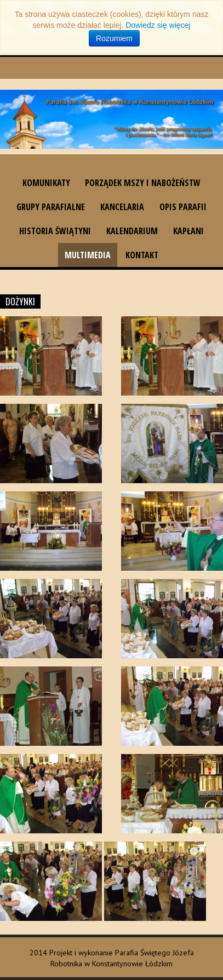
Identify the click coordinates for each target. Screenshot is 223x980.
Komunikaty (46, 183)
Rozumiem (114, 38)
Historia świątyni (55, 231)
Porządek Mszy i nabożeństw (143, 183)
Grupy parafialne (51, 207)
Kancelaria (122, 207)
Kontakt (142, 255)
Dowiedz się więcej (158, 25)
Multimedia (88, 255)
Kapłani (188, 231)
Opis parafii (183, 207)
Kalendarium (132, 231)
